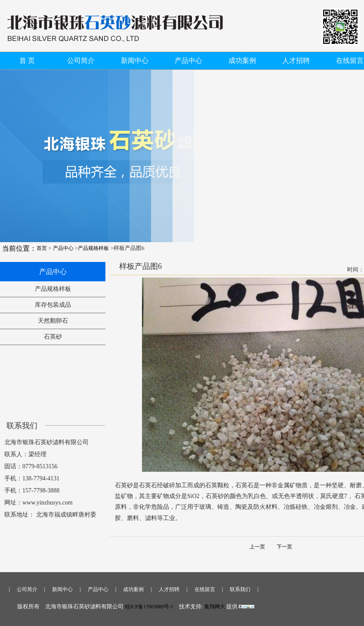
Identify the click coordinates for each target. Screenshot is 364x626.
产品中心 (188, 61)
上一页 (257, 547)
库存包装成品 (53, 305)
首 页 (27, 61)
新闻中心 (135, 61)
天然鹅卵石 (53, 321)
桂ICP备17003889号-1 (149, 607)
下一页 (279, 547)
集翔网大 (215, 607)
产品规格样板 (93, 248)
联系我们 (240, 589)
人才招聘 (296, 61)
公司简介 (81, 61)
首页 (42, 248)
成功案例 (242, 61)
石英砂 (53, 337)
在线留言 (350, 61)
